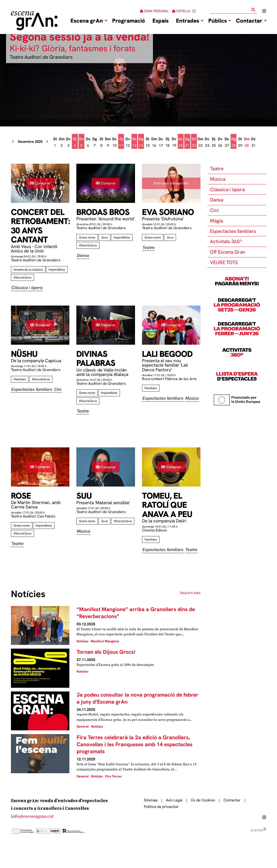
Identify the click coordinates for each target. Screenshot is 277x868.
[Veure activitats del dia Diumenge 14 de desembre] (141, 142)
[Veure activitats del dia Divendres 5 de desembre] (81, 142)
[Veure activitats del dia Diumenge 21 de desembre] (187, 142)
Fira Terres (113, 776)
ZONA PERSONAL (154, 11)
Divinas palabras (96, 359)
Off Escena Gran (228, 252)
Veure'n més (190, 593)
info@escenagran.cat (32, 816)
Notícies (83, 641)
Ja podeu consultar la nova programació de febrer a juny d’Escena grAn (137, 698)
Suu (84, 496)
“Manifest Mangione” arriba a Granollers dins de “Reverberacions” (136, 613)
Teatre (217, 168)
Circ (215, 210)
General (83, 726)
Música (218, 179)
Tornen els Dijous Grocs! (106, 652)
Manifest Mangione (105, 641)
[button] (254, 10)
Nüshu (24, 354)
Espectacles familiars (233, 231)
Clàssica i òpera (227, 189)
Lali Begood (167, 354)
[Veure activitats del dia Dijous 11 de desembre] (121, 142)
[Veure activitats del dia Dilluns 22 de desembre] (194, 142)
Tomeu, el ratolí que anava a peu (167, 505)
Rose (21, 496)
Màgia (216, 221)
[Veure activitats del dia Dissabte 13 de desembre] (134, 142)
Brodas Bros (103, 212)
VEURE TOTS (224, 262)
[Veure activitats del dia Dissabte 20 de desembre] (181, 142)
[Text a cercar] (233, 10)
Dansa (217, 200)
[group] (138, 80)
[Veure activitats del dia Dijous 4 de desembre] (75, 142)
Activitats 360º (226, 241)
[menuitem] (264, 11)
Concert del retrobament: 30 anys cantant (40, 226)
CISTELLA (181, 11)
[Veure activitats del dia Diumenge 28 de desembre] (233, 142)
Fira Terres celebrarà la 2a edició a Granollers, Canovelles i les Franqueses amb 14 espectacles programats (135, 744)
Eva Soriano (168, 212)
